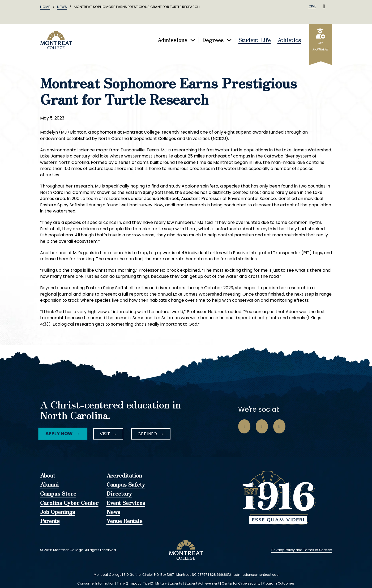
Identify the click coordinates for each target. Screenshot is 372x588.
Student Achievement (202, 583)
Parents (50, 521)
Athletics (289, 40)
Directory (119, 494)
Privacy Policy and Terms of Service (302, 550)
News (62, 7)
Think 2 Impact (129, 583)
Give (312, 6)
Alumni (49, 485)
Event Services (126, 503)
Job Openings (58, 512)
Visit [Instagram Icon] (105, 434)
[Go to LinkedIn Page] (279, 427)
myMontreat (320, 46)
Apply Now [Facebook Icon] (59, 434)
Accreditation (124, 476)
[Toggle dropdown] (193, 40)
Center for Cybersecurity (241, 583)
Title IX (148, 583)
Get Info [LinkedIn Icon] (147, 434)
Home (45, 7)
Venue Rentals (125, 521)
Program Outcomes (279, 583)
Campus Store (58, 494)
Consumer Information (96, 583)
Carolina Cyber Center (69, 503)
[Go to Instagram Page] (262, 427)
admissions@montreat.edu (256, 575)
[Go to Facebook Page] (244, 427)
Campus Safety (126, 485)
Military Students (169, 583)
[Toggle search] (324, 6)
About (48, 476)
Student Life (255, 40)
